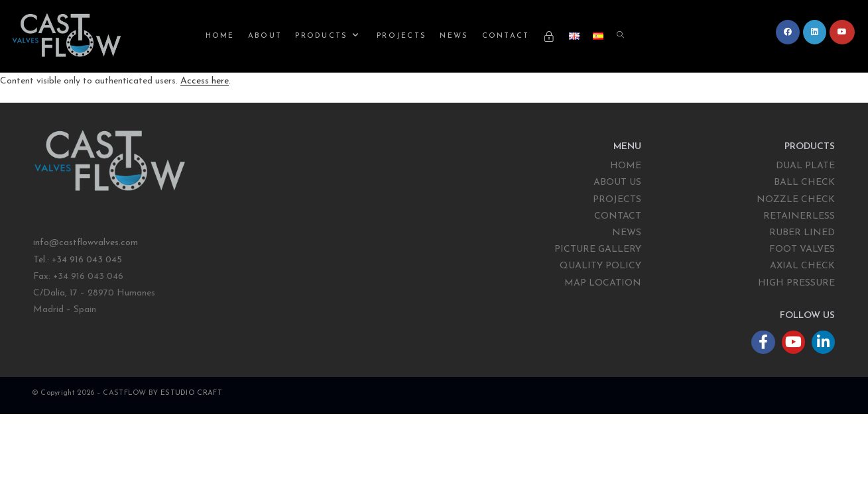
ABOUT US (617, 183)
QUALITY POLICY (600, 266)
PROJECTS (617, 200)
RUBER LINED (802, 233)
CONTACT (618, 216)
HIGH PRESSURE (796, 283)
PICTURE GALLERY (598, 249)
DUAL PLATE (805, 166)
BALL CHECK (804, 183)
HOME (626, 166)
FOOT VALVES (802, 249)
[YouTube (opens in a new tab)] (842, 32)
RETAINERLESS (799, 216)
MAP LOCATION (603, 283)
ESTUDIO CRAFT (191, 393)
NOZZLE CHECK (796, 200)
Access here (205, 81)
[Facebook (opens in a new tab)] (788, 32)
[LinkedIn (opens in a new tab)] (815, 32)
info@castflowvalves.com (86, 243)
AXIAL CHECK (802, 266)
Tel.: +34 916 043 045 (79, 260)
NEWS (627, 233)
